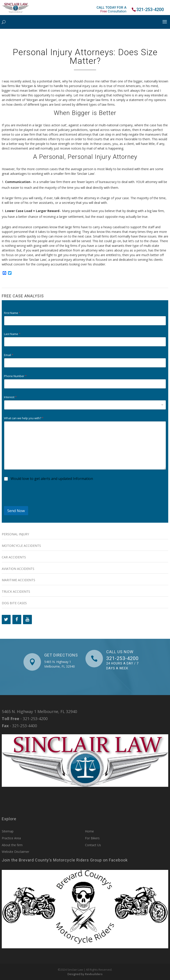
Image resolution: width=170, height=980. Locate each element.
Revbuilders (94, 974)
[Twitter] (6, 620)
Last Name (12, 334)
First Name (12, 313)
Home (89, 831)
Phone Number (15, 376)
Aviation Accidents (18, 569)
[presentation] (38, 503)
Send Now (16, 511)
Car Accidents (14, 557)
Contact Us (93, 845)
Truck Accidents (16, 591)
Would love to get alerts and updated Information (52, 479)
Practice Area (11, 838)
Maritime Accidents (18, 580)
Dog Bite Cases (14, 603)
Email (9, 355)
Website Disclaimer (15, 852)
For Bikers (92, 838)
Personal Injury (15, 534)
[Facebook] (17, 620)
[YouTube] (27, 620)
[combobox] (85, 405)
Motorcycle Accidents (21, 546)
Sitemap (8, 831)
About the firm (12, 845)
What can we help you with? (24, 418)
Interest (10, 397)
